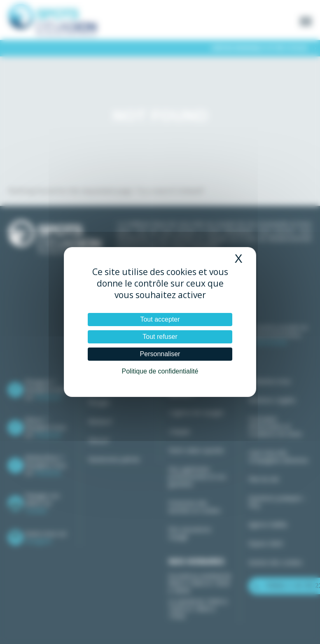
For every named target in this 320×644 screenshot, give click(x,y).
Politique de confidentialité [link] (160, 371)
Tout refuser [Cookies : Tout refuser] (160, 337)
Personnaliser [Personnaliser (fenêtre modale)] (160, 354)
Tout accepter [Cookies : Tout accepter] (160, 319)
